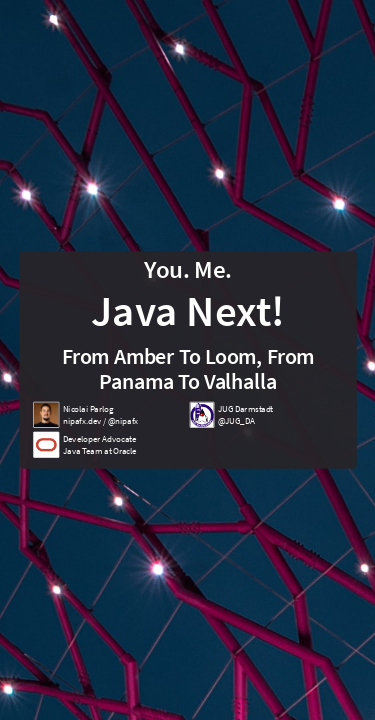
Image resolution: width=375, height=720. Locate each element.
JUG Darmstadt (245, 409)
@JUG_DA (235, 420)
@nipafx (122, 420)
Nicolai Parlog (87, 409)
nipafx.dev (81, 420)
